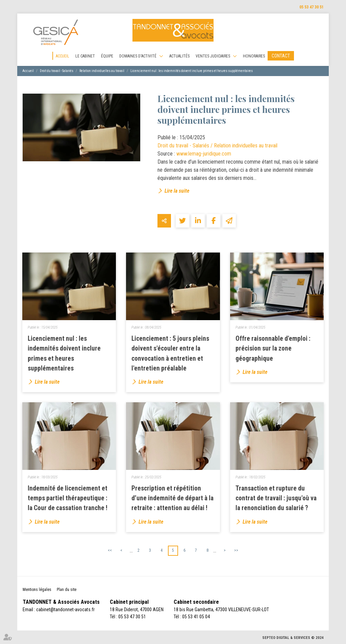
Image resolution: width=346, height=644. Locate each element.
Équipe (107, 56)
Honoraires (254, 56)
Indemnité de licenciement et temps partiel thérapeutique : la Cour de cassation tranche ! (68, 498)
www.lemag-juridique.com (204, 154)
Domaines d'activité (138, 56)
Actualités (179, 56)
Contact (281, 56)
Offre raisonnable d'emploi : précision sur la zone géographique (273, 348)
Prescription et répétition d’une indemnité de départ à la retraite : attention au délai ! (172, 498)
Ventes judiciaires (213, 56)
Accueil (63, 56)
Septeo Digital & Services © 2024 (293, 638)
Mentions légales (37, 590)
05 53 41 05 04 (196, 617)
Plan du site (67, 590)
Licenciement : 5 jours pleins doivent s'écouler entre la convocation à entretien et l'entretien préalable (170, 353)
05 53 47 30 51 (312, 7)
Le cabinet (85, 56)
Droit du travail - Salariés (57, 71)
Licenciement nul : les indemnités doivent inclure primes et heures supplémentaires (192, 71)
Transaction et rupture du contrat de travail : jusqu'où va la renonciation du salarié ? (276, 498)
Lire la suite (177, 191)
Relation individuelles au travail (102, 71)
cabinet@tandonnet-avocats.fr (65, 610)
